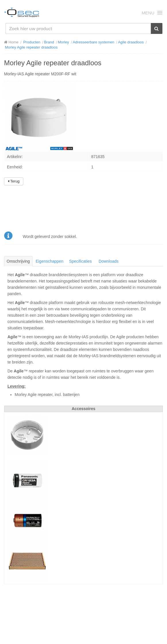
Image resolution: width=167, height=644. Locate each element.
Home (11, 42)
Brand (49, 42)
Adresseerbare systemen (94, 42)
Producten (32, 42)
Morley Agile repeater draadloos (31, 47)
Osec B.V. (22, 14)
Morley (63, 42)
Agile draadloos (131, 42)
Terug (14, 181)
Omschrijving (18, 261)
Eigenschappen (50, 261)
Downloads (109, 261)
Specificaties (80, 261)
